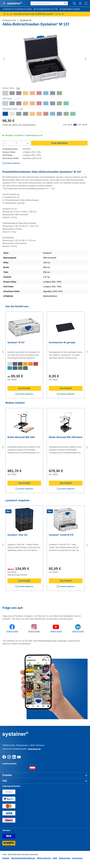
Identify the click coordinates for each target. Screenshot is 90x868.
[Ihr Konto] (80, 3)
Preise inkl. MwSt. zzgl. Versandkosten (19, 125)
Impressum (77, 858)
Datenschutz (65, 858)
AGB (55, 858)
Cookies (6, 858)
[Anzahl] (16, 143)
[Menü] (4, 3)
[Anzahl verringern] (5, 143)
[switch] (75, 125)
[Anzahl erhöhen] (28, 143)
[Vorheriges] (4, 59)
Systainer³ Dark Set (17, 535)
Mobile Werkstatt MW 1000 (21, 437)
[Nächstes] (86, 59)
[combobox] (46, 3)
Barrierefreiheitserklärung (23, 858)
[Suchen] (65, 3)
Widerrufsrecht (44, 858)
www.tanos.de (34, 749)
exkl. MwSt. (68, 125)
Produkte (7, 775)
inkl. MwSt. (83, 125)
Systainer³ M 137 (16, 342)
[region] (45, 59)
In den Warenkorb (59, 143)
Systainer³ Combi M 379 (61, 535)
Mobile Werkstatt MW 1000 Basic (66, 437)
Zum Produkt (24, 388)
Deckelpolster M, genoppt (62, 342)
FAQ (5, 781)
